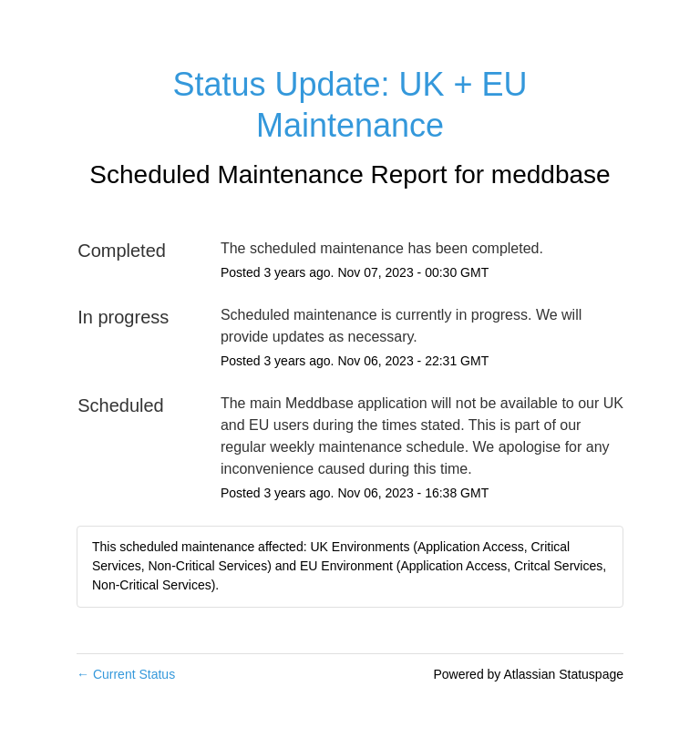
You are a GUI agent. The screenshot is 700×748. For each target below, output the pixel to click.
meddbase (551, 174)
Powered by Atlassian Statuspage (528, 674)
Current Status (126, 674)
